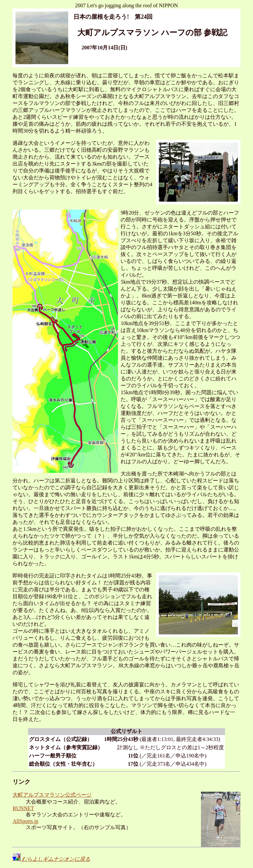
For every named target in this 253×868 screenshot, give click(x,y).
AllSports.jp (25, 821)
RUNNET (23, 808)
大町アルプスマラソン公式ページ (52, 795)
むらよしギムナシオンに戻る (51, 859)
